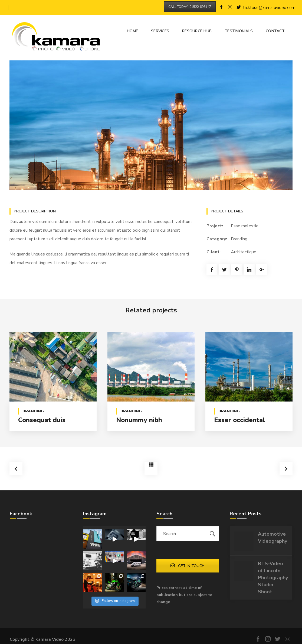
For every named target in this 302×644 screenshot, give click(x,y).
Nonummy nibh (139, 420)
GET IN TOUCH (188, 565)
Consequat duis (42, 420)
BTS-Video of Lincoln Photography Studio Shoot (273, 577)
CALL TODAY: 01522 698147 (190, 7)
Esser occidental (239, 420)
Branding (239, 239)
